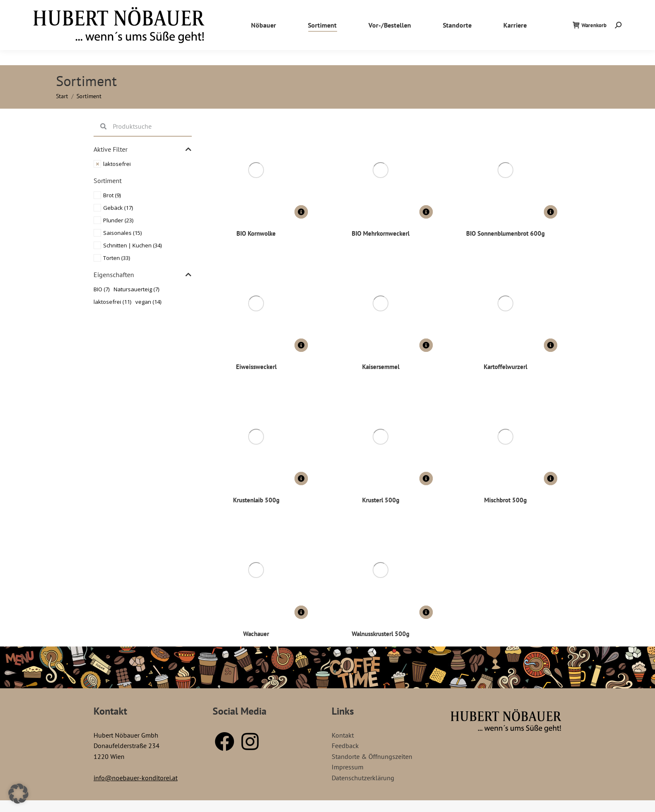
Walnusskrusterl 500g (381, 632)
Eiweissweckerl (256, 366)
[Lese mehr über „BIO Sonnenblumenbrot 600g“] (551, 212)
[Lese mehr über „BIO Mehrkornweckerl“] (426, 212)
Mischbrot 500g (505, 499)
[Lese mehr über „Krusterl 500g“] (426, 478)
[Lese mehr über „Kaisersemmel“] (426, 345)
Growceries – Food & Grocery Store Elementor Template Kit (297, 809)
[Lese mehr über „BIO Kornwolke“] (301, 212)
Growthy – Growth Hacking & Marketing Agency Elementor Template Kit (348, 809)
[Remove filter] (143, 164)
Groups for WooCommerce (274, 809)
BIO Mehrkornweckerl (381, 233)
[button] (18, 794)
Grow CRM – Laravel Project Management (284, 809)
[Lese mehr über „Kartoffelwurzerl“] (551, 345)
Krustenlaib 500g (256, 499)
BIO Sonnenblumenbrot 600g (505, 233)
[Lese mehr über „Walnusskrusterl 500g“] (426, 611)
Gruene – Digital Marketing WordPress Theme (383, 809)
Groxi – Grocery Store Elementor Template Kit (362, 809)
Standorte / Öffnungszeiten (571, 8)
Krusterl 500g (381, 499)
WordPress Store (268, 809)
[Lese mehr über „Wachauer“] (301, 611)
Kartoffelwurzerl (505, 366)
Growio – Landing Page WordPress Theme (324, 809)
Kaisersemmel (381, 366)
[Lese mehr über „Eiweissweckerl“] (301, 345)
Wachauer (256, 632)
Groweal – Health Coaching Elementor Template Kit (311, 809)
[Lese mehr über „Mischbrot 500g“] (551, 478)
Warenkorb (590, 40)
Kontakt (624, 8)
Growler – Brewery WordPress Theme (334, 809)
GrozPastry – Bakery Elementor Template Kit (372, 809)
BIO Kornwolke (256, 233)
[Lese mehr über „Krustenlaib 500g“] (301, 478)
